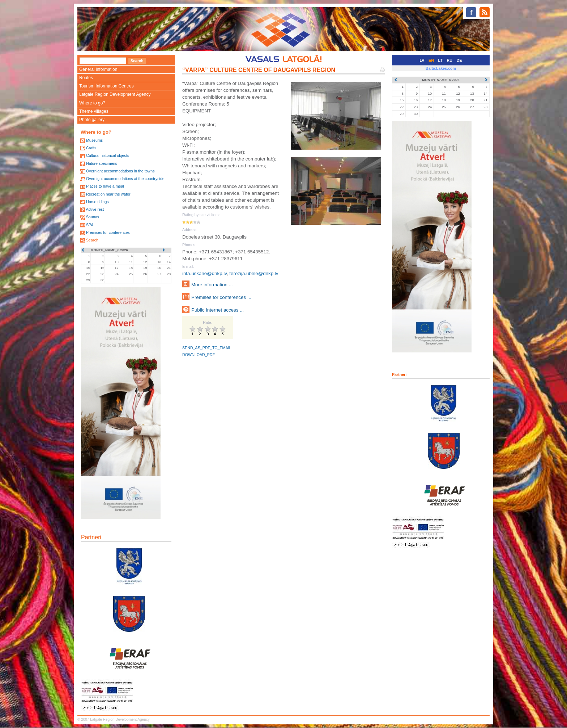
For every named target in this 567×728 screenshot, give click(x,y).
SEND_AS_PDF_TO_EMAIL (207, 348)
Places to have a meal (105, 186)
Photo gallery (92, 120)
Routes (86, 78)
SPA (90, 225)
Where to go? (92, 103)
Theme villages (94, 111)
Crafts (91, 148)
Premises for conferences (108, 232)
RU (450, 60)
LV (422, 60)
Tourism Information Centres (106, 86)
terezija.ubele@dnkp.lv (254, 273)
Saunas (93, 217)
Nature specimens (102, 163)
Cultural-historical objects (108, 155)
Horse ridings (97, 202)
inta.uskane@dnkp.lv (204, 273)
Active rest (95, 209)
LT (440, 60)
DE (459, 60)
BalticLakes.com (441, 68)
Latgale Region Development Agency (115, 94)
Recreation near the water (108, 194)
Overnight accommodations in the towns (120, 171)
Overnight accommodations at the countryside (125, 179)
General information (98, 69)
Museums (94, 140)
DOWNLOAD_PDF (199, 355)
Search (92, 240)
